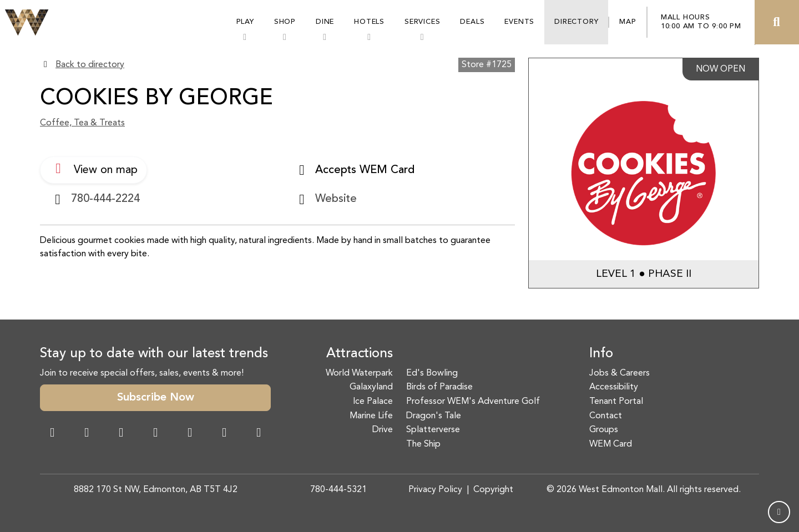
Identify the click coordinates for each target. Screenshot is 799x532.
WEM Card (611, 444)
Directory (576, 22)
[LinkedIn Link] (259, 434)
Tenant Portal (616, 402)
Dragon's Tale (434, 416)
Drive (383, 430)
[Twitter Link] (155, 434)
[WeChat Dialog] (190, 434)
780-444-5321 (338, 490)
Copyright (493, 490)
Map (628, 22)
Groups (604, 430)
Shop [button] (285, 22)
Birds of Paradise (439, 387)
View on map (93, 169)
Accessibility (614, 387)
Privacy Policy (435, 490)
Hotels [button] (369, 22)
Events (519, 22)
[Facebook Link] (52, 434)
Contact (606, 416)
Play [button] (245, 22)
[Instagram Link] (87, 434)
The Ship (423, 444)
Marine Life (371, 416)
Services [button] (422, 22)
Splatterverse (433, 430)
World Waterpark (359, 373)
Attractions (360, 354)
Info (601, 354)
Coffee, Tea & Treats (82, 123)
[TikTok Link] (224, 434)
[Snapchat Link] (121, 434)
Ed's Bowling (432, 373)
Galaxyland (371, 387)
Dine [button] (325, 22)
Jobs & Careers (620, 373)
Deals (472, 22)
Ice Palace (373, 402)
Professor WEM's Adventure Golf (473, 402)
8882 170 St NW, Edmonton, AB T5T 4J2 (156, 490)
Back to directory (90, 65)
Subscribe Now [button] (156, 398)
